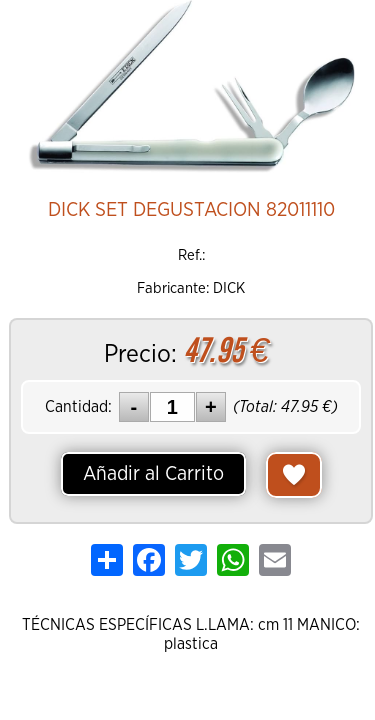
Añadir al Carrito (153, 474)
